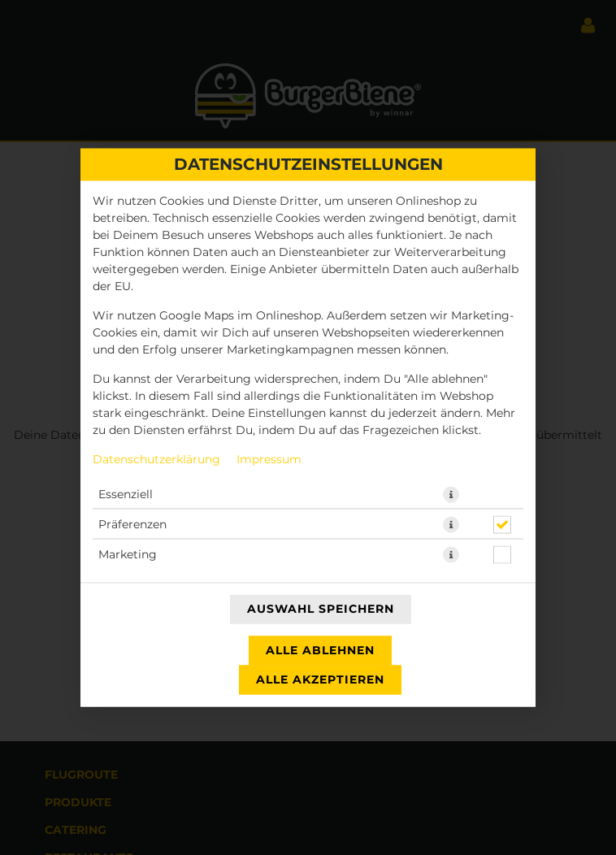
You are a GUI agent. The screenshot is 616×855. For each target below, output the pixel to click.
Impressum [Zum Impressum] (269, 460)
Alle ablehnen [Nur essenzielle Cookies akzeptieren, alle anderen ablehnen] (320, 651)
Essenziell (126, 495)
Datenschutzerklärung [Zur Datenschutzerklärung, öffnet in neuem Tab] (156, 460)
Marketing (128, 555)
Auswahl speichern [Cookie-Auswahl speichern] (321, 610)
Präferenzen (132, 525)
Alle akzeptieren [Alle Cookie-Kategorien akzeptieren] (320, 680)
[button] (451, 495)
